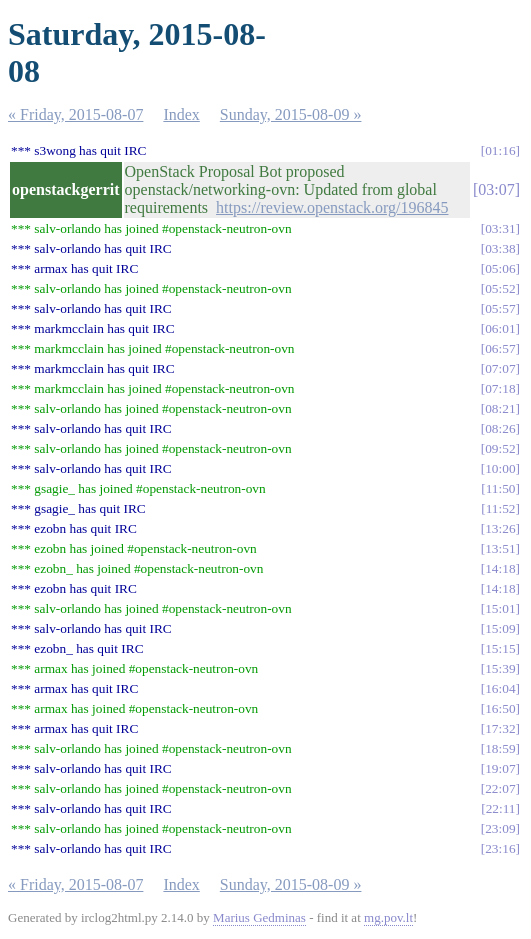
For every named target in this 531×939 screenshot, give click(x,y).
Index (181, 114)
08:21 (500, 408)
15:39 (500, 668)
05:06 (500, 268)
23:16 (500, 848)
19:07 (500, 768)
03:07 (496, 189)
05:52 (500, 288)
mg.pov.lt (388, 917)
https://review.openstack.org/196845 (332, 207)
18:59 (500, 748)
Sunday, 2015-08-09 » (291, 114)
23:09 (500, 828)
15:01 (500, 608)
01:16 (500, 150)
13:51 (500, 548)
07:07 (500, 368)
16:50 (500, 708)
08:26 (500, 428)
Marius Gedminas (259, 917)
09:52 (500, 448)
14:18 (500, 568)
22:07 (500, 788)
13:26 (500, 528)
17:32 (500, 728)
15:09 (500, 628)
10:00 (500, 468)
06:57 (500, 348)
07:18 (500, 388)
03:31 (500, 228)
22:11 (501, 808)
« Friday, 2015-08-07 (75, 114)
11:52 (501, 508)
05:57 (500, 308)
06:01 (500, 328)
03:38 (500, 248)
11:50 (501, 488)
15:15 (500, 648)
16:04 (500, 688)
